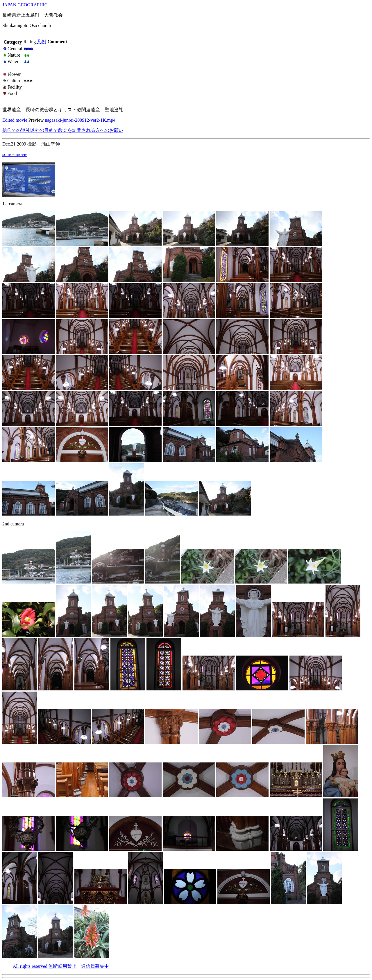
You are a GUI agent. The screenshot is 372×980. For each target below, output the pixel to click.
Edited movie (15, 120)
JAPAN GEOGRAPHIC (25, 5)
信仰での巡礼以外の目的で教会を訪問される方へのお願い (63, 130)
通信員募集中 (95, 966)
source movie (15, 154)
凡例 (41, 42)
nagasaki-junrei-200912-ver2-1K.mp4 (80, 120)
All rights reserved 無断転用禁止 (45, 966)
